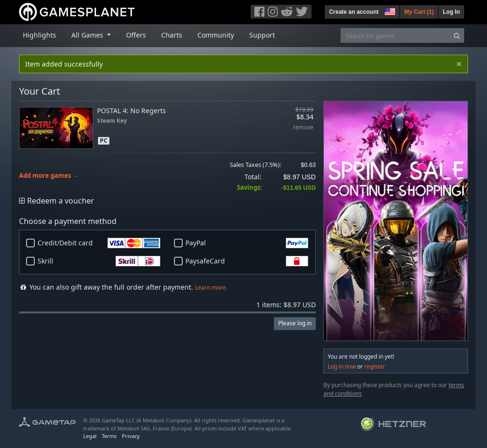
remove (303, 128)
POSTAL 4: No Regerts (131, 111)
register (375, 366)
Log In (451, 12)
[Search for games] (395, 35)
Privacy (131, 436)
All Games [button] (88, 35)
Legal (90, 436)
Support (262, 35)
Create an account (354, 12)
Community (216, 35)
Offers (136, 35)
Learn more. (211, 287)
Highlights (39, 35)
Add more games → (49, 176)
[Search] (457, 35)
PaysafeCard (247, 261)
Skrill (99, 261)
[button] (389, 10)
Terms (109, 436)
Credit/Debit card (99, 243)
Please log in (295, 323)
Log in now (342, 366)
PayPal (247, 243)
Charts (172, 35)
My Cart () (419, 12)
